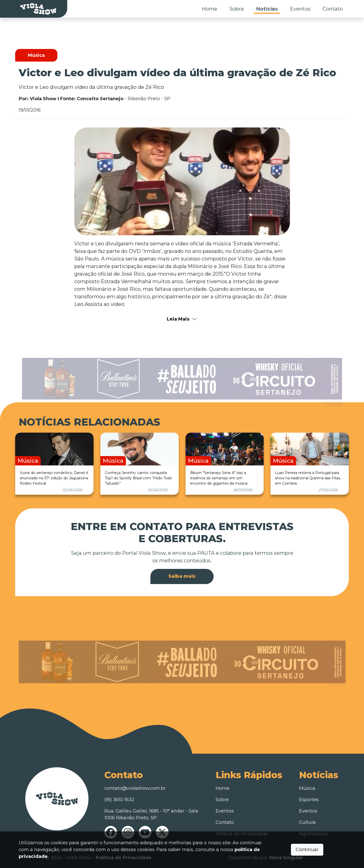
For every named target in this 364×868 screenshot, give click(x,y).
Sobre (237, 9)
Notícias (267, 9)
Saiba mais (182, 576)
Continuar (307, 850)
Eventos (300, 9)
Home (209, 9)
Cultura (307, 822)
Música (307, 788)
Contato (333, 9)
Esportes (309, 800)
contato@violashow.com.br (135, 788)
